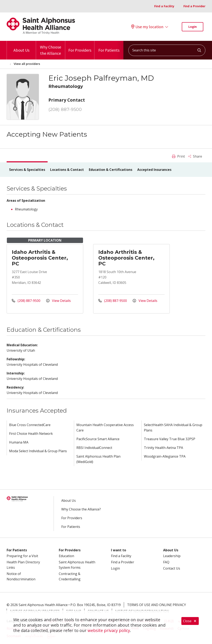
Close (190, 621)
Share (195, 156)
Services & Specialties (27, 170)
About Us (21, 47)
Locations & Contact (67, 170)
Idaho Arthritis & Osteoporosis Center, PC (40, 258)
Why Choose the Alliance (51, 48)
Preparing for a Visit (22, 556)
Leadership (172, 556)
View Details (58, 301)
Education (66, 556)
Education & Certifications (111, 170)
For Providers (80, 47)
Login (193, 27)
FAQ (166, 562)
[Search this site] (167, 50)
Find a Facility (164, 6)
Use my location (147, 27)
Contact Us (172, 568)
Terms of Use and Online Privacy (157, 605)
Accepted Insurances (154, 170)
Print (178, 156)
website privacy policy (109, 630)
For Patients (109, 47)
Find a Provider (194, 6)
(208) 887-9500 (65, 109)
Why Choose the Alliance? (81, 509)
